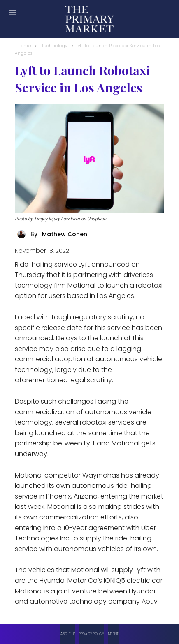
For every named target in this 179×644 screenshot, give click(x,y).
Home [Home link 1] (24, 46)
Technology (55, 46)
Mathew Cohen (65, 234)
